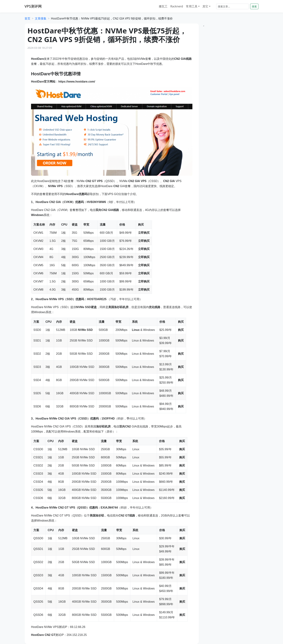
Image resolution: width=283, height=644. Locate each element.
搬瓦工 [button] (163, 6)
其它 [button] (205, 6)
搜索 (254, 6)
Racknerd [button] (177, 6)
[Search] (232, 6)
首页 (27, 18)
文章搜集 (41, 18)
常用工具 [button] (192, 6)
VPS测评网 (33, 6)
